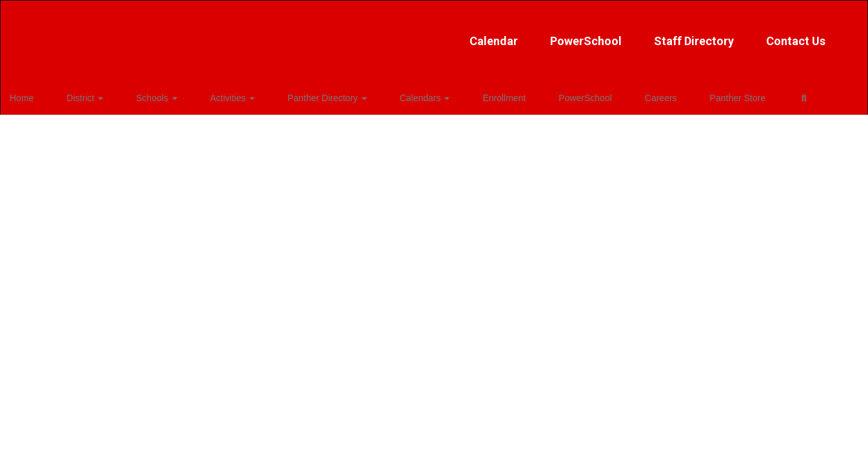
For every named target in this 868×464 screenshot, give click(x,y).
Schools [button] (150, 94)
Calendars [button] (377, 94)
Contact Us (651, 34)
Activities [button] (212, 94)
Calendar (349, 34)
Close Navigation (748, 99)
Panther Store (636, 94)
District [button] (91, 94)
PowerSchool (441, 34)
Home (42, 94)
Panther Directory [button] (293, 94)
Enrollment (443, 94)
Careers (573, 94)
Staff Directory (549, 34)
